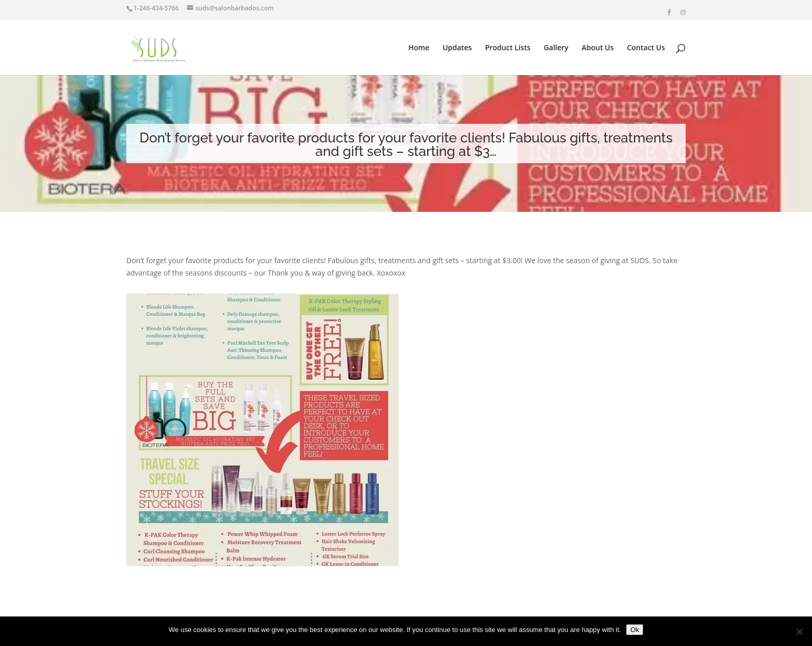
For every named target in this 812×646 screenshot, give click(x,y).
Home (419, 48)
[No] (799, 631)
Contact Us (646, 48)
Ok (635, 630)
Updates (457, 48)
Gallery (556, 48)
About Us (598, 48)
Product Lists (508, 48)
